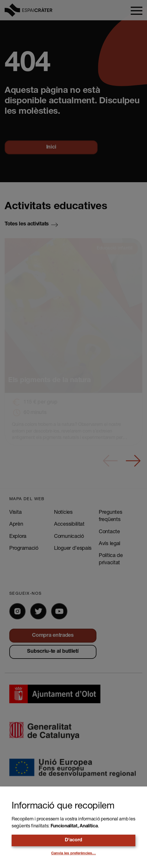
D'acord (73, 840)
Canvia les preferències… (73, 854)
